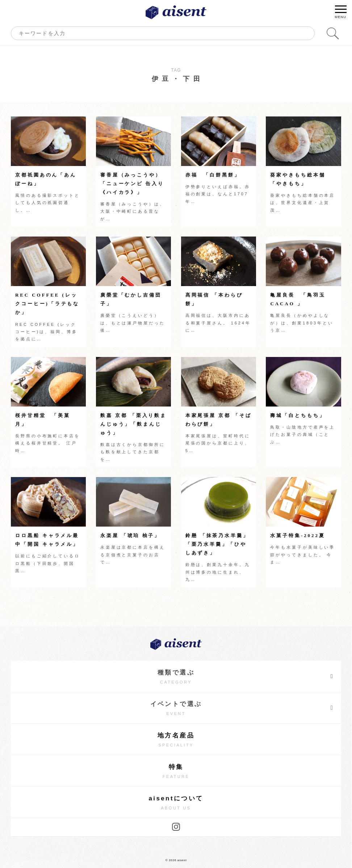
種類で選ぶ (246, 676)
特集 (176, 772)
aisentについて (176, 803)
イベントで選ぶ (242, 708)
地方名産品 (176, 740)
